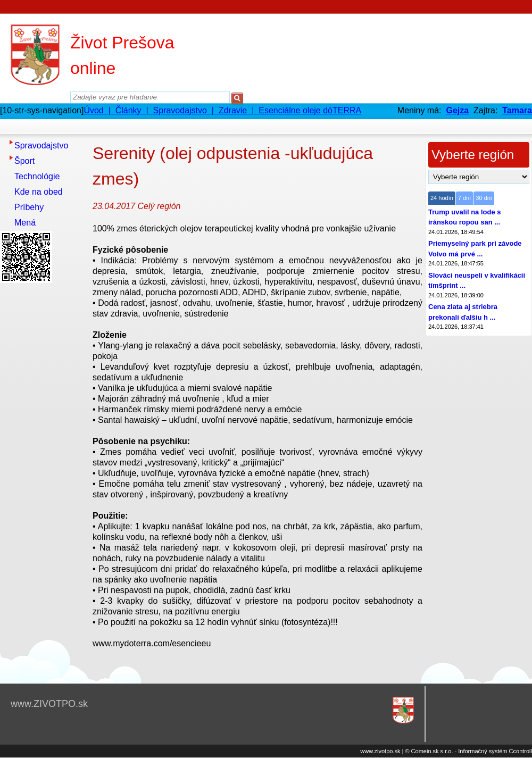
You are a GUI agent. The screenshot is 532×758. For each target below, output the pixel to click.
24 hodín (442, 198)
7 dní (464, 198)
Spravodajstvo (41, 145)
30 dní (484, 198)
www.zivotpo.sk (380, 751)
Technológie (37, 176)
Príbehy (29, 207)
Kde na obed (39, 192)
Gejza (457, 110)
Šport (24, 161)
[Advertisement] (43, 446)
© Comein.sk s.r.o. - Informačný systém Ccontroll (468, 751)
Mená (25, 223)
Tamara (517, 110)
